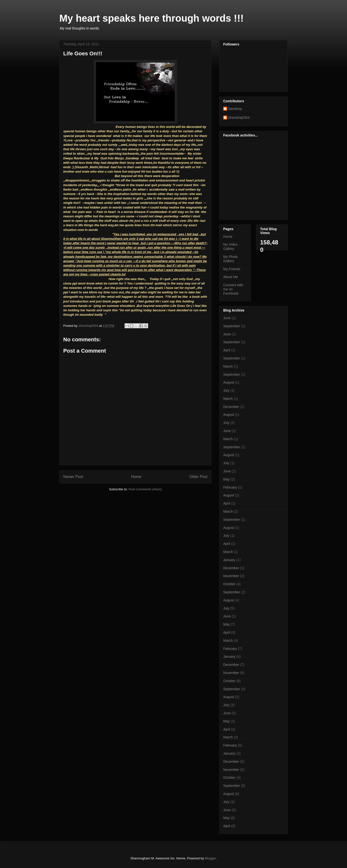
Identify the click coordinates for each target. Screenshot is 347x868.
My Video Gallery (230, 247)
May (226, 479)
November (231, 576)
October (229, 584)
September (232, 326)
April (227, 350)
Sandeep (235, 109)
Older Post (198, 477)
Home (136, 477)
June (227, 318)
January (229, 560)
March (228, 366)
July (226, 390)
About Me (231, 277)
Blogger (210, 858)
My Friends (232, 269)
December (231, 407)
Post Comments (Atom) (145, 489)
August (229, 382)
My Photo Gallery (230, 259)
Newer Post (73, 477)
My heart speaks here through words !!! (151, 18)
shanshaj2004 (239, 118)
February (230, 487)
